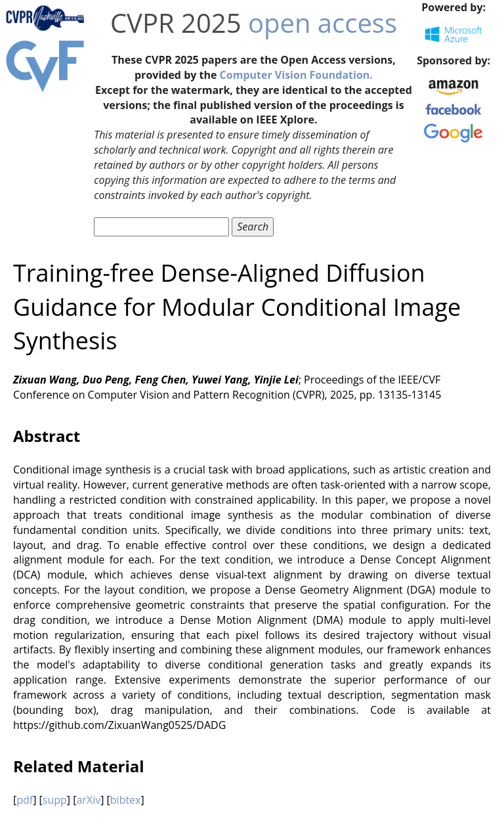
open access (323, 23)
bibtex (126, 800)
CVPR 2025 (176, 23)
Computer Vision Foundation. (296, 75)
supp (55, 800)
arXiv (88, 800)
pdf (25, 800)
